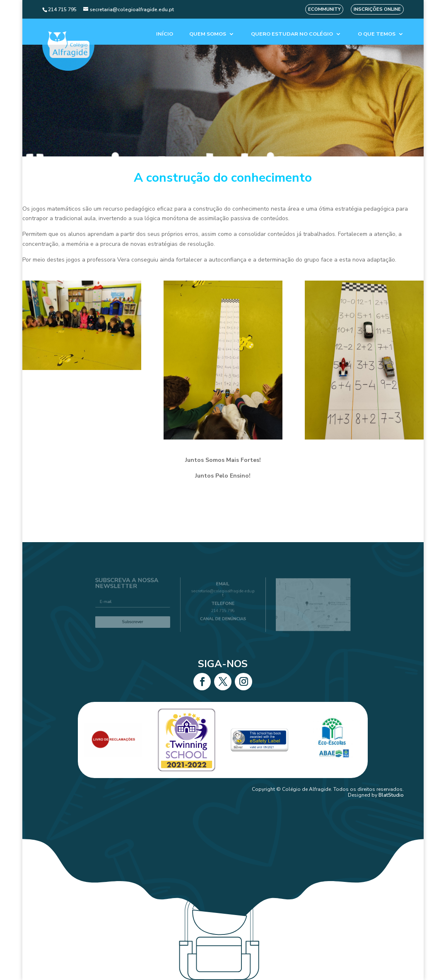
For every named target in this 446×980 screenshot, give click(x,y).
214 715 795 (223, 609)
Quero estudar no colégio (292, 34)
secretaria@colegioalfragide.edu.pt (223, 596)
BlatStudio (391, 795)
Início (165, 34)
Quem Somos (208, 34)
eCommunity (324, 9)
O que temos (377, 34)
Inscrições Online (377, 9)
